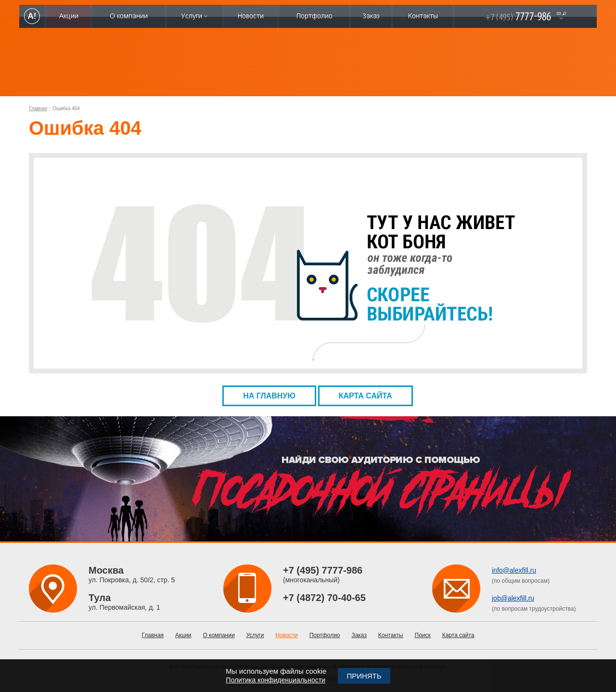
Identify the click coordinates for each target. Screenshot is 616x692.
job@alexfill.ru (513, 598)
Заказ (359, 635)
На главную (269, 396)
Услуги (255, 635)
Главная (38, 109)
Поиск (423, 635)
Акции (183, 635)
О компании (218, 635)
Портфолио (325, 635)
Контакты (391, 635)
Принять (364, 676)
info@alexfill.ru (514, 570)
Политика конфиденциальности (276, 680)
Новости (286, 635)
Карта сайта (366, 396)
